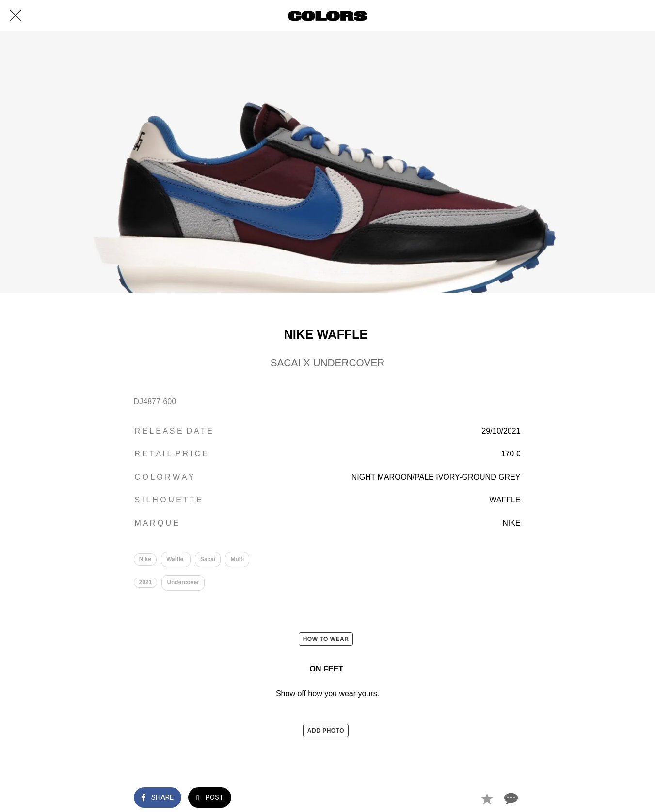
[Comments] (510, 798)
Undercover (183, 583)
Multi (238, 559)
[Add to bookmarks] (487, 798)
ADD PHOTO (326, 731)
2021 (146, 583)
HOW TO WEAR (326, 639)
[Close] (16, 16)
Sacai (208, 559)
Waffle (176, 559)
